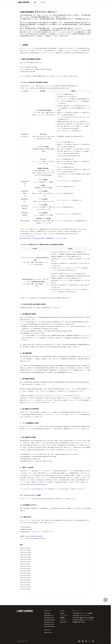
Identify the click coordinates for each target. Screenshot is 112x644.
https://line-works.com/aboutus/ (34, 536)
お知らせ (43, 2)
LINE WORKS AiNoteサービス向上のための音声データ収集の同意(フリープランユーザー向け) (44, 238)
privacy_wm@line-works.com (38, 538)
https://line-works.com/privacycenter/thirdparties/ (33, 484)
